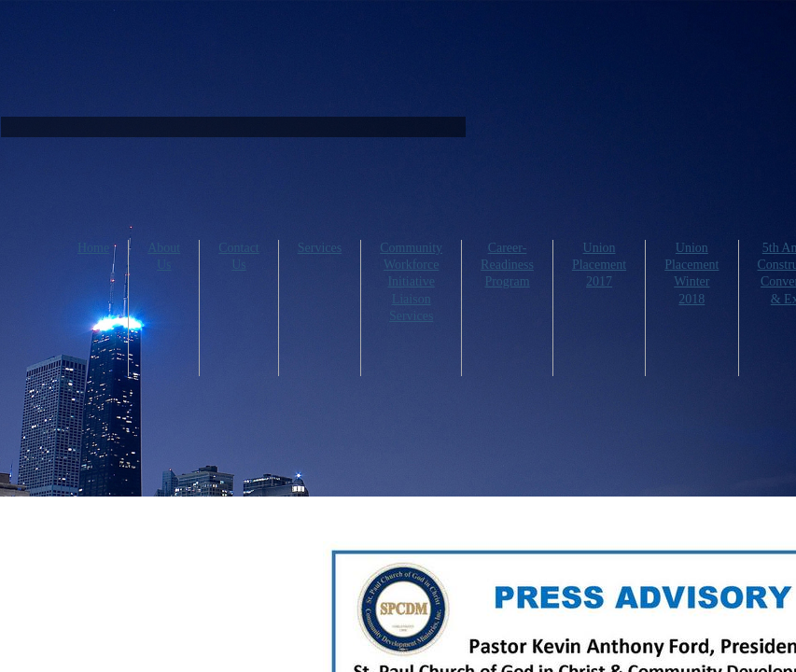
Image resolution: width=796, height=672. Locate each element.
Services (320, 248)
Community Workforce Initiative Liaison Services (411, 282)
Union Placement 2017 (599, 265)
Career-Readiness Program (507, 265)
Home (93, 248)
